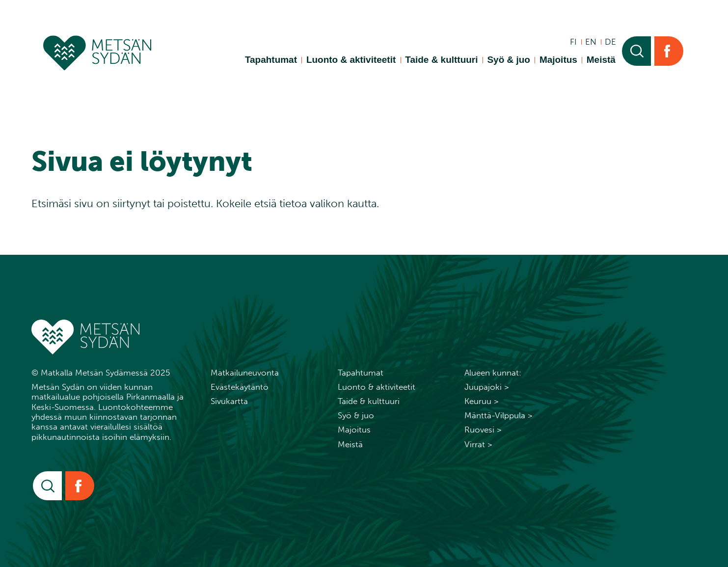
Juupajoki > (487, 387)
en (591, 42)
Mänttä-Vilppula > (499, 415)
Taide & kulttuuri (441, 60)
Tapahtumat (271, 60)
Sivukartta (229, 401)
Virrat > (478, 444)
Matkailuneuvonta (245, 373)
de (610, 42)
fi (573, 42)
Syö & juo (508, 60)
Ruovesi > (483, 430)
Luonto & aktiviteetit (351, 60)
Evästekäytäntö (240, 387)
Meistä (601, 60)
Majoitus (558, 60)
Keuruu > (482, 401)
